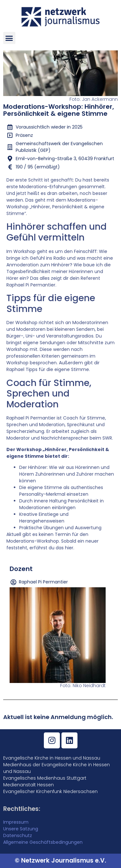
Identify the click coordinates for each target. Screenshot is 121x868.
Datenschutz (18, 835)
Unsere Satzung (21, 829)
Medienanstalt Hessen (28, 785)
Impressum (16, 822)
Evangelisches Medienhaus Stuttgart (45, 778)
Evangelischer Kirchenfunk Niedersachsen (50, 791)
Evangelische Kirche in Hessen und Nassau (52, 758)
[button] (9, 38)
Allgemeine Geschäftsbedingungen (43, 842)
